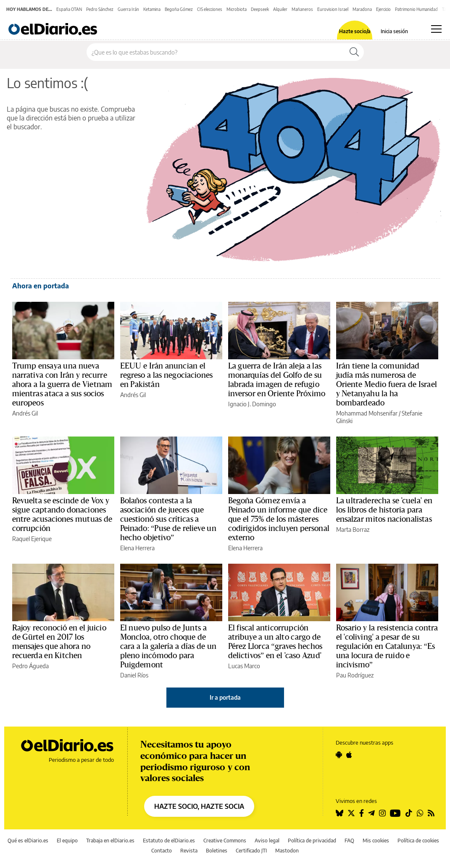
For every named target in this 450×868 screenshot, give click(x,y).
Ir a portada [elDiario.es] (225, 697)
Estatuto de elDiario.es (169, 841)
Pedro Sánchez (100, 9)
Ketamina (152, 9)
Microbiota (237, 9)
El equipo (67, 841)
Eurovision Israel (333, 9)
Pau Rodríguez (355, 675)
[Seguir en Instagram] (382, 813)
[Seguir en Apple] (349, 755)
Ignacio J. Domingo (252, 404)
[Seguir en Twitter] (351, 813)
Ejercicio (383, 9)
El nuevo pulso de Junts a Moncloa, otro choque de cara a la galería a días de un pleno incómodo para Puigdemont (168, 646)
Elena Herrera (137, 548)
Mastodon (287, 851)
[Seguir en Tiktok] (409, 813)
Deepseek (260, 9)
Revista (189, 851)
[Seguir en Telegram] (371, 813)
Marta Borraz (353, 529)
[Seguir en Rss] (431, 813)
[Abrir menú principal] (436, 29)
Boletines (217, 851)
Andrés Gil (25, 413)
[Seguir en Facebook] (362, 813)
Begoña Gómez (179, 9)
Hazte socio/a (355, 31)
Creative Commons (225, 841)
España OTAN (69, 9)
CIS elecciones (210, 9)
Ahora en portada (41, 286)
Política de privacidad (312, 841)
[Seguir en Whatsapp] (420, 813)
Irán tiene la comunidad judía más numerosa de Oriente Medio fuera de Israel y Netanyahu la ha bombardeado (387, 384)
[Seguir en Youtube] (395, 813)
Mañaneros (302, 9)
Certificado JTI (251, 851)
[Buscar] (354, 52)
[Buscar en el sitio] (216, 52)
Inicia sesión (394, 31)
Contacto (162, 851)
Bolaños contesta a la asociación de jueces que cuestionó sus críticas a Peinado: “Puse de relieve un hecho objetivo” (168, 519)
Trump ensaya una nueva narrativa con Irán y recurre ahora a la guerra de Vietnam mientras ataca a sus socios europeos (62, 384)
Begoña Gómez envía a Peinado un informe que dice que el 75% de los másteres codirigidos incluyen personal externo (279, 519)
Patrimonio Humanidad (416, 9)
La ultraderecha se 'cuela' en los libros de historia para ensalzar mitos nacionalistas (384, 510)
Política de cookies (418, 841)
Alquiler (280, 9)
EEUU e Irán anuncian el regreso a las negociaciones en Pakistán (167, 375)
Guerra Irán (128, 9)
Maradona (362, 9)
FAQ (349, 841)
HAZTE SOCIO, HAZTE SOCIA (199, 806)
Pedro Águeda (30, 666)
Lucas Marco (244, 666)
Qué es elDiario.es (28, 841)
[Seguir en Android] (339, 755)
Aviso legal (267, 841)
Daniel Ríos (134, 675)
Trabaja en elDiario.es (110, 841)
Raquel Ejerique (32, 539)
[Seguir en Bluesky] (339, 813)
